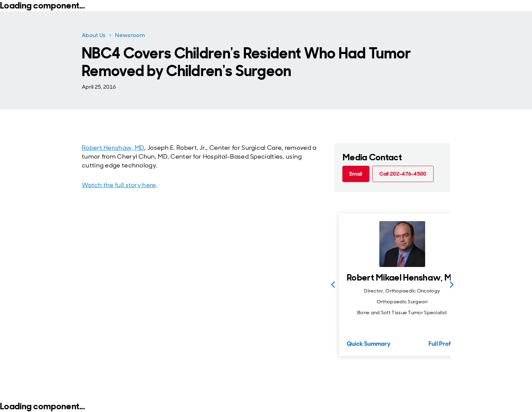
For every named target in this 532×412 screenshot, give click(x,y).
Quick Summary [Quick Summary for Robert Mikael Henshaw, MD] (369, 344)
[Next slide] (452, 285)
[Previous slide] (333, 285)
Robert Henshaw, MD (113, 148)
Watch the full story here (119, 185)
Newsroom (130, 35)
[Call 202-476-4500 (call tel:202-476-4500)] (403, 174)
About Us (94, 35)
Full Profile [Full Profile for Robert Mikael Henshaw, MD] (443, 344)
